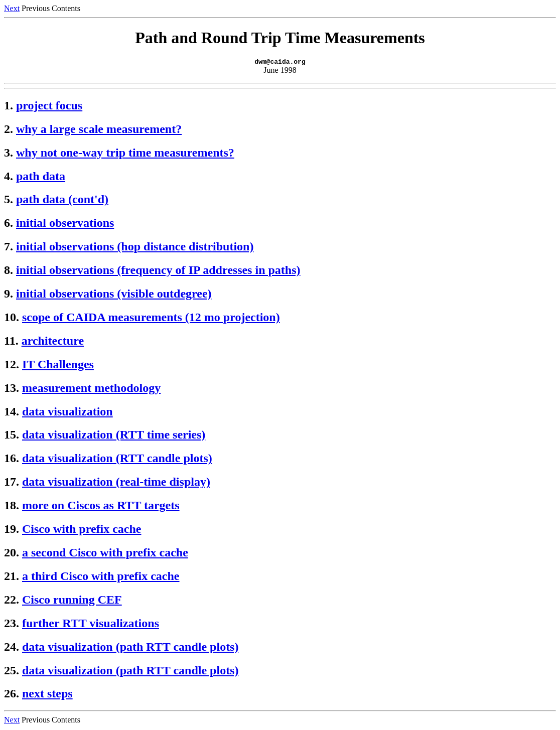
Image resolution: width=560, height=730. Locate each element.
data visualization (67, 413)
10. (12, 319)
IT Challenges (58, 366)
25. (12, 672)
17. (12, 483)
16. (12, 460)
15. (12, 436)
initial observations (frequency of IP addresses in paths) (158, 271)
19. (12, 530)
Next (12, 8)
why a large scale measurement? (99, 130)
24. (12, 648)
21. (12, 577)
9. (9, 295)
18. (12, 507)
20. (12, 554)
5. (9, 201)
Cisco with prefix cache (82, 530)
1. (9, 107)
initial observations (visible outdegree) (114, 295)
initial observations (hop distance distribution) (135, 248)
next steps (47, 695)
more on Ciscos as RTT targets (101, 507)
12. (12, 366)
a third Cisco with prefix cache (101, 577)
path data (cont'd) (62, 201)
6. (9, 224)
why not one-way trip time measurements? (125, 154)
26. (12, 695)
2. (9, 130)
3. (9, 154)
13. (12, 389)
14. (12, 413)
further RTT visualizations (91, 625)
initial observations (65, 224)
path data (41, 178)
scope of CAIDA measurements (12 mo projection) (151, 319)
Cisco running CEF (72, 601)
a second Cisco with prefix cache (105, 554)
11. (11, 342)
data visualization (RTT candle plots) (117, 460)
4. (9, 178)
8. (9, 271)
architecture (53, 342)
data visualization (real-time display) (116, 483)
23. (12, 625)
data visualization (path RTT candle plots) (130, 648)
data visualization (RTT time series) (114, 436)
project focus (49, 107)
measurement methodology (91, 389)
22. (12, 601)
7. (9, 248)
